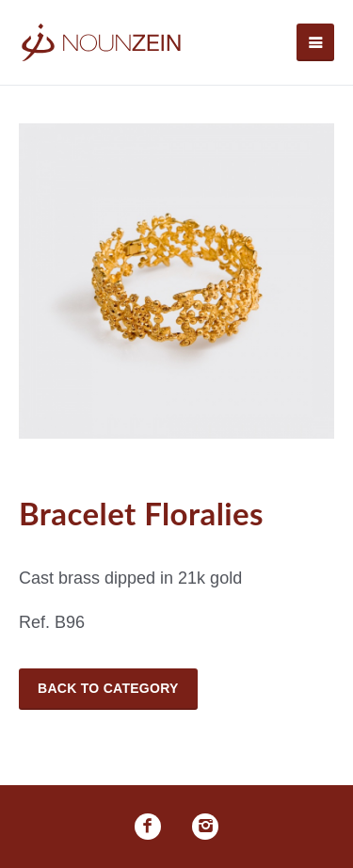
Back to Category (108, 688)
